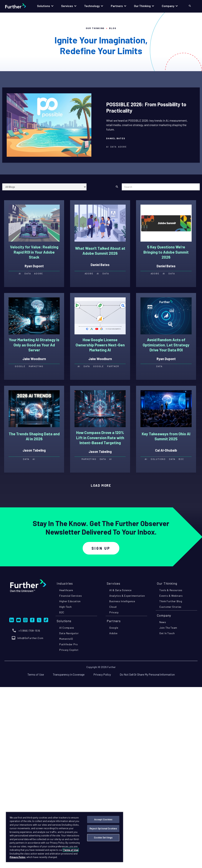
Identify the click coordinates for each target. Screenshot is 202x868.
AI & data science (120, 590)
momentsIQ (66, 639)
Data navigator (69, 633)
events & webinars (171, 596)
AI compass (67, 628)
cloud (113, 607)
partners (114, 621)
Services (114, 583)
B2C (62, 612)
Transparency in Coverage (69, 674)
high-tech (65, 607)
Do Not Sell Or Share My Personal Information (147, 674)
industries (65, 583)
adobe (113, 633)
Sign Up (101, 548)
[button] (45, 6)
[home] (19, 6)
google (114, 628)
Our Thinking (95, 28)
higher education (70, 601)
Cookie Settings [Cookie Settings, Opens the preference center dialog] (103, 838)
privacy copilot (69, 650)
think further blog (171, 601)
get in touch (167, 633)
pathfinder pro (69, 644)
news (163, 622)
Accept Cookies (103, 819)
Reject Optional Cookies (103, 828)
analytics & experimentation (127, 596)
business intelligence (122, 601)
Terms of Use (36, 674)
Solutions (64, 621)
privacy (114, 612)
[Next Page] (101, 486)
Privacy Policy (102, 674)
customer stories (170, 607)
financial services (71, 596)
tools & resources (171, 590)
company (164, 615)
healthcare (66, 590)
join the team (168, 628)
